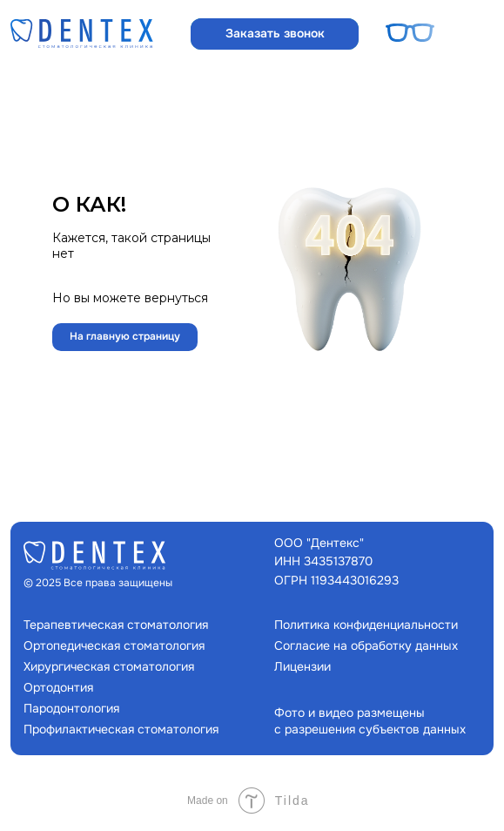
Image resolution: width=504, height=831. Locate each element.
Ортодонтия (58, 687)
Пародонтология (71, 708)
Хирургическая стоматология (109, 666)
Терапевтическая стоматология (116, 625)
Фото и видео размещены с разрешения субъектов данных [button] (370, 721)
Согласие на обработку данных (366, 645)
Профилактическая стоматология (121, 729)
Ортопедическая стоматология (114, 645)
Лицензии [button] (302, 666)
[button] (275, 34)
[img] (82, 34)
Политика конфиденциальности (366, 625)
